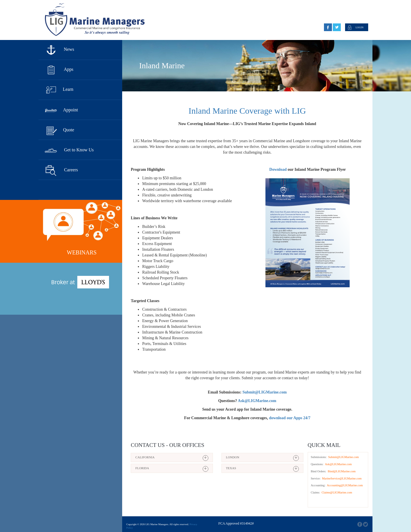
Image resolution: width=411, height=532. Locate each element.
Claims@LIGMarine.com (336, 492)
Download (278, 169)
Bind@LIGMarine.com (341, 471)
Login (360, 27)
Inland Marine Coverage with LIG (247, 111)
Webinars (82, 252)
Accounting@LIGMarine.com (344, 485)
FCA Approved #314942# (236, 523)
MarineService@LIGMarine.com (342, 478)
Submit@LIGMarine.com (343, 457)
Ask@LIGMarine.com (338, 464)
